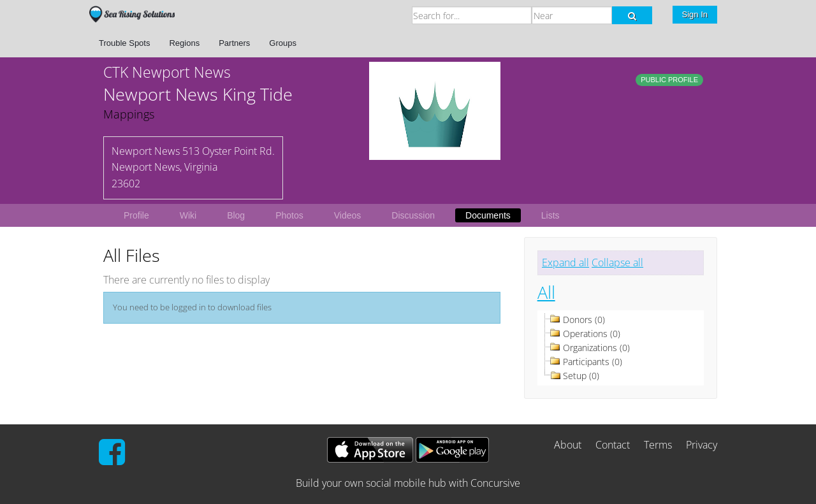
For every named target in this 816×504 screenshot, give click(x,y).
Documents (488, 215)
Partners (234, 43)
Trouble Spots (124, 43)
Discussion (413, 215)
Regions (184, 43)
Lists (550, 215)
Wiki (188, 215)
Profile (136, 215)
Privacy (702, 445)
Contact (613, 445)
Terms (658, 445)
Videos (348, 215)
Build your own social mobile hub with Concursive (408, 483)
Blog (236, 215)
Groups (283, 43)
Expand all (565, 263)
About (568, 445)
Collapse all (617, 263)
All (546, 292)
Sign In (695, 14)
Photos (289, 215)
